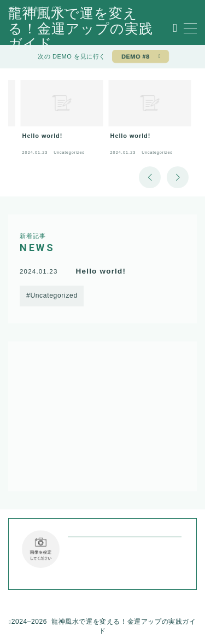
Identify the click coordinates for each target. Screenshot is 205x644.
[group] (62, 120)
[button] (150, 177)
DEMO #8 (136, 56)
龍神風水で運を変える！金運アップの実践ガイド (81, 29)
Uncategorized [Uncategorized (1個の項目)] (54, 295)
